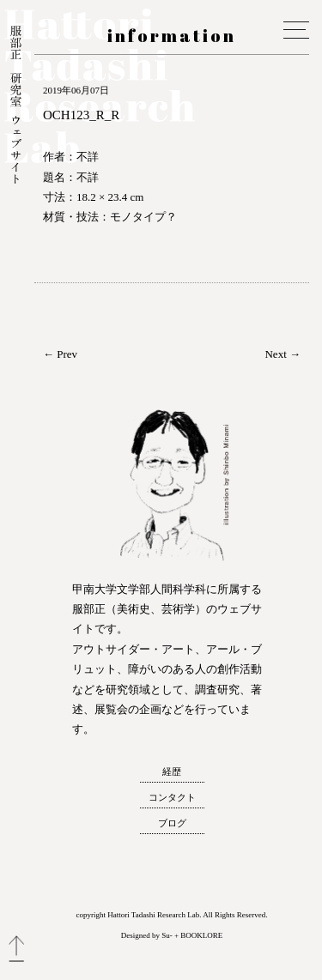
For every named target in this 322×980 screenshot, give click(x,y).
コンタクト (172, 797)
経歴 (172, 771)
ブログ (172, 823)
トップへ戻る (16, 949)
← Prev (60, 354)
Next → (283, 354)
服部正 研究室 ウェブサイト (16, 106)
